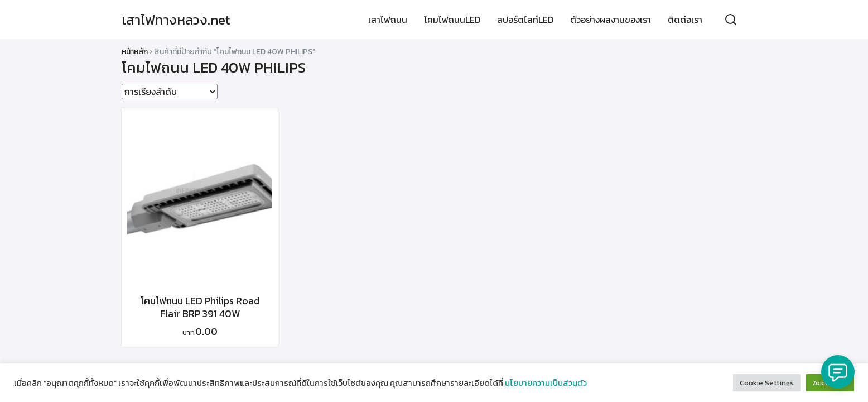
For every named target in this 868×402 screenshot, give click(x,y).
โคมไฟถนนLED (452, 20)
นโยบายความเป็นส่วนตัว (546, 383)
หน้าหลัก (135, 52)
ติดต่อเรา (685, 20)
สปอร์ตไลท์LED (525, 20)
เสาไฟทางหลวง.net (176, 20)
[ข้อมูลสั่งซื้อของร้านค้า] (170, 92)
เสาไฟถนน (388, 20)
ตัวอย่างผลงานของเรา (611, 20)
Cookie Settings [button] (767, 383)
